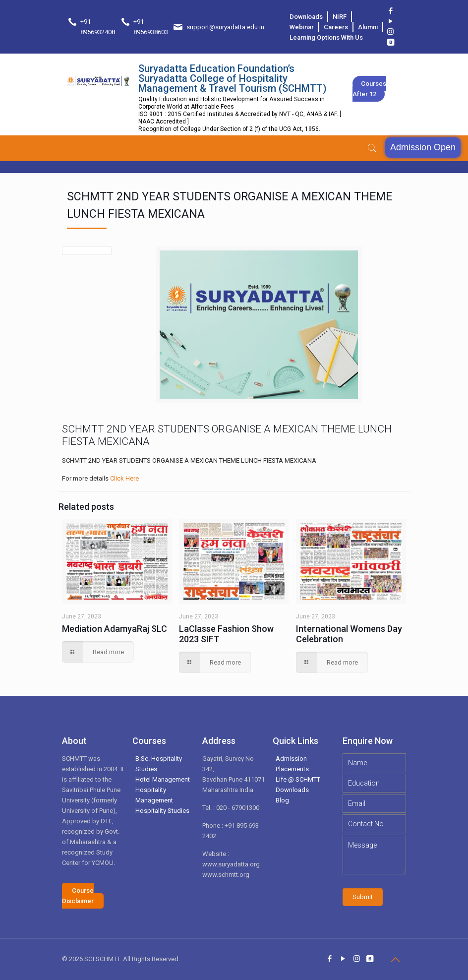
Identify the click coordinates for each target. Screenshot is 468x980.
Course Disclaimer (78, 896)
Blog (282, 800)
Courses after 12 (369, 89)
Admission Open (423, 147)
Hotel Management (163, 779)
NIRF (340, 17)
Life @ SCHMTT (298, 779)
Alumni (368, 27)
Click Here (124, 478)
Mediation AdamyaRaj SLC (115, 629)
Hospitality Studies (162, 811)
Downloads (306, 17)
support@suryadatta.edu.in (225, 27)
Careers (336, 27)
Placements (292, 769)
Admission (291, 759)
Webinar (302, 27)
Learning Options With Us (326, 37)
